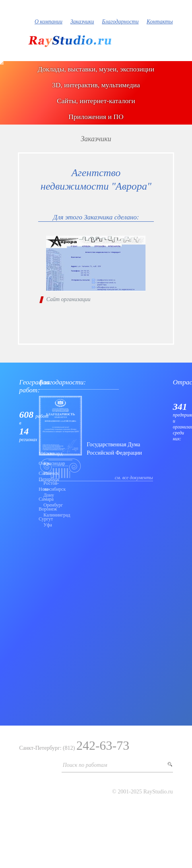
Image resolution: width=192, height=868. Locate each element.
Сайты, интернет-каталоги (96, 101)
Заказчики (82, 22)
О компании (48, 22)
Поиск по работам (85, 765)
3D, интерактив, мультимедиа (96, 85)
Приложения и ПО (96, 117)
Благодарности (120, 22)
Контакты (160, 22)
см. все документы (134, 478)
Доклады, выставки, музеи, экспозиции (96, 69)
